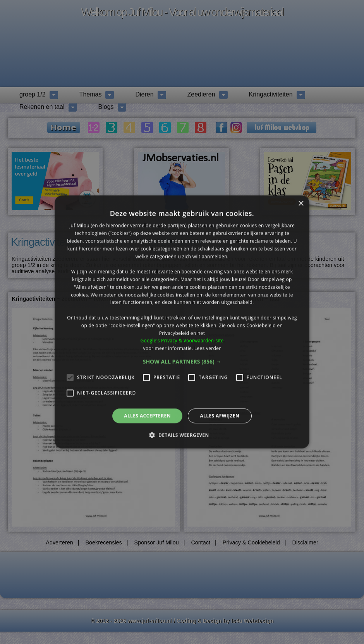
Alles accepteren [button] (147, 416)
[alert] (182, 322)
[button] (182, 362)
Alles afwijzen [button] (220, 416)
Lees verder (208, 348)
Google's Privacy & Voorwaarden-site (182, 341)
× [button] (301, 204)
